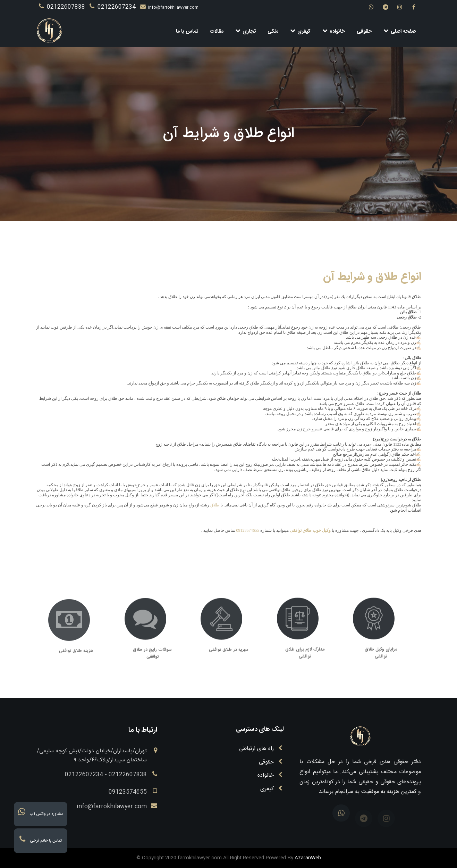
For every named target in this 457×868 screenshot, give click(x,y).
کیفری (300, 31)
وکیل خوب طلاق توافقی (310, 530)
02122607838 (63, 7)
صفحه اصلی (400, 31)
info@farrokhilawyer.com (169, 7)
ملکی (273, 31)
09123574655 (248, 530)
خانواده (334, 31)
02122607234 (113, 7)
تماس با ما (187, 31)
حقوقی (364, 31)
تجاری (246, 31)
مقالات (217, 31)
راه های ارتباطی (257, 749)
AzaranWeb (308, 858)
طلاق (215, 505)
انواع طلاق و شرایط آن (372, 277)
